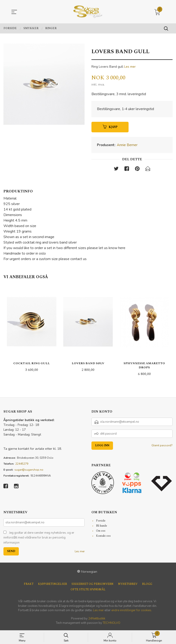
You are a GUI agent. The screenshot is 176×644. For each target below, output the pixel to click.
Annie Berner (127, 146)
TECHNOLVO (111, 624)
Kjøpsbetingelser (52, 586)
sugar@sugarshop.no (29, 471)
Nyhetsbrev (128, 586)
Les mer (130, 67)
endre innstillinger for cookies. (132, 612)
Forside (101, 522)
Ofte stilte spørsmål (88, 591)
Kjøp (110, 128)
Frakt (29, 586)
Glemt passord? (162, 447)
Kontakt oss (103, 537)
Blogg (147, 586)
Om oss (101, 532)
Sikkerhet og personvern (92, 586)
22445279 (22, 465)
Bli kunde (102, 527)
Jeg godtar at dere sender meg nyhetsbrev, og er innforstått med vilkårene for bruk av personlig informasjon (39, 539)
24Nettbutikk (97, 620)
